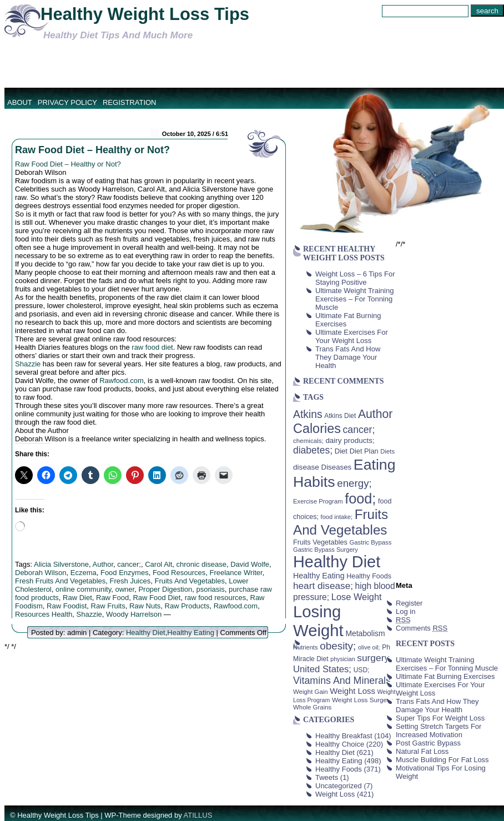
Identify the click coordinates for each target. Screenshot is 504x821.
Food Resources (179, 573)
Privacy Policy (67, 102)
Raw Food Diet (157, 598)
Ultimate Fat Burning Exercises (445, 676)
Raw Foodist (67, 606)
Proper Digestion (165, 589)
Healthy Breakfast (344, 736)
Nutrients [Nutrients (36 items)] (306, 647)
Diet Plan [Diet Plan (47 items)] (364, 451)
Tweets (327, 777)
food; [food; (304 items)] (360, 498)
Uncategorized (339, 786)
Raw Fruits (108, 606)
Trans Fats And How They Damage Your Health (348, 357)
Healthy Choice (340, 744)
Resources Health (44, 614)
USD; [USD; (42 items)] (362, 670)
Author (103, 564)
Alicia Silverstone (61, 564)
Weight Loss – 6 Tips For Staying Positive (355, 278)
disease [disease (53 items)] (306, 467)
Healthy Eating (191, 633)
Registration (130, 102)
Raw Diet (77, 598)
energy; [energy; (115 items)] (354, 483)
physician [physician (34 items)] (342, 659)
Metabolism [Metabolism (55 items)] (365, 633)
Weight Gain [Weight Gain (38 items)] (311, 692)
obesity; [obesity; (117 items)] (338, 646)
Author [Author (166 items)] (376, 414)
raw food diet (152, 347)
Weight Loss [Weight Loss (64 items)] (352, 691)
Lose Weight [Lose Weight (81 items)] (357, 597)
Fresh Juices (130, 581)
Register (409, 603)
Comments (422, 628)
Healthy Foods (339, 769)
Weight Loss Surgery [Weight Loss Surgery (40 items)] (362, 700)
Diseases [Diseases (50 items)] (337, 467)
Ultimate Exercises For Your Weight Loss (352, 336)
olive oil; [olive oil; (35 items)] (369, 647)
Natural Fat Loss (422, 751)
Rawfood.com (121, 381)
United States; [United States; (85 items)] (322, 669)
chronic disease (201, 564)
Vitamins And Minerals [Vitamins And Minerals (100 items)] (342, 681)
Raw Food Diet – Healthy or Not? (92, 150)
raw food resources (216, 598)
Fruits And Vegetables (189, 581)
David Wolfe (250, 564)
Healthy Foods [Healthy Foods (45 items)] (369, 576)
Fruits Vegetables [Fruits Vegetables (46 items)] (320, 542)
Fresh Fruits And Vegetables (60, 581)
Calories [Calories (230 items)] (317, 429)
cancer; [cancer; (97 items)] (359, 430)
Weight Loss (335, 794)
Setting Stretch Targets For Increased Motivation (439, 731)
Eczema (84, 573)
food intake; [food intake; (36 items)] (337, 517)
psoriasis (210, 589)
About (20, 102)
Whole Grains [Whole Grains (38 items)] (312, 707)
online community (83, 589)
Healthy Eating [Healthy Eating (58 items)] (319, 576)
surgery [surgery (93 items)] (373, 658)
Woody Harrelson (134, 614)
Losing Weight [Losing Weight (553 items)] (318, 621)
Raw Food (112, 598)
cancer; (129, 564)
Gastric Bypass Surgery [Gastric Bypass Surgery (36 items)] (326, 550)
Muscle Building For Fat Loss (442, 760)
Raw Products (187, 606)
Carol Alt (158, 564)
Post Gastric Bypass (428, 743)
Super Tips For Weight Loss (440, 718)
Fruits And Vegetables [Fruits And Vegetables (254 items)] (341, 522)
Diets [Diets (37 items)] (387, 451)
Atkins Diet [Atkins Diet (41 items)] (340, 416)
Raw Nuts (145, 606)
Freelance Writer (236, 573)
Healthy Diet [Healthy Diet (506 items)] (337, 562)
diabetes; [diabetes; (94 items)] (313, 450)
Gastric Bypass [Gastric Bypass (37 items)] (371, 542)
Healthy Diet (146, 633)
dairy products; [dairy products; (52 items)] (350, 440)
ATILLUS (198, 815)
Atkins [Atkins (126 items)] (308, 414)
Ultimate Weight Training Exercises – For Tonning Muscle (354, 299)
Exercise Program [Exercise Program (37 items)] (318, 501)
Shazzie (28, 364)
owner (125, 589)
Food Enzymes (125, 573)
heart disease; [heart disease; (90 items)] (323, 586)
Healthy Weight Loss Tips (145, 14)
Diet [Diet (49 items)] (341, 451)
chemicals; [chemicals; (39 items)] (308, 440)
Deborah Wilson (41, 573)
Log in (405, 611)
